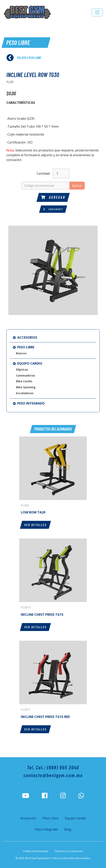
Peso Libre (24, 347)
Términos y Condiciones (69, 851)
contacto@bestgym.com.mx (53, 775)
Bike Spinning (26, 387)
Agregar (53, 197)
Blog (68, 829)
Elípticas (22, 369)
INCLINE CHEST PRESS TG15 (42, 615)
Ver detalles (35, 525)
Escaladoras (25, 393)
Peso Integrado (29, 403)
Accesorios (25, 337)
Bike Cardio (24, 381)
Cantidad (43, 173)
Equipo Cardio (28, 363)
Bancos (21, 353)
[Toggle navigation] (97, 12)
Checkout (53, 209)
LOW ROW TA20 (33, 512)
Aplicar (77, 186)
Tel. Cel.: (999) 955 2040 (53, 767)
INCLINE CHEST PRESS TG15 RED (45, 717)
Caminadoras (26, 375)
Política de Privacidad (36, 851)
